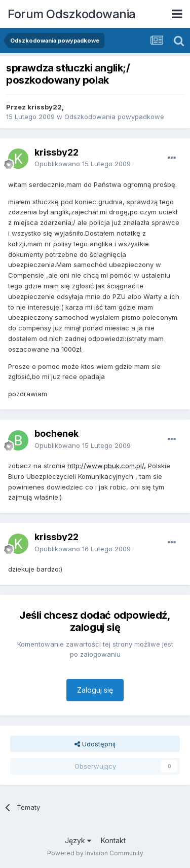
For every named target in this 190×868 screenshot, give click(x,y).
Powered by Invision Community (95, 853)
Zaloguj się (95, 690)
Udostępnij (95, 744)
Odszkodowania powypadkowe (114, 117)
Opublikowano (83, 164)
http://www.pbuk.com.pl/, (107, 466)
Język (78, 840)
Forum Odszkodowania (72, 14)
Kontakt (113, 840)
